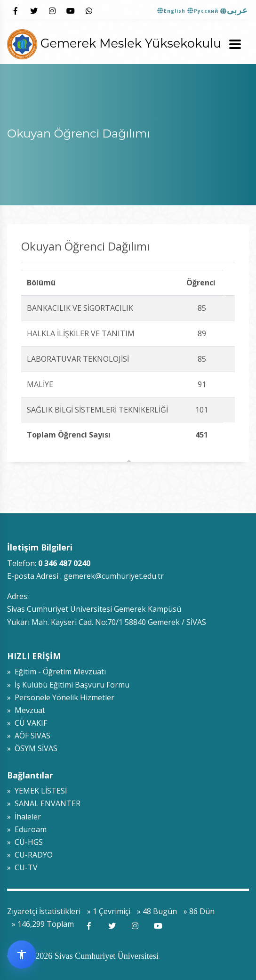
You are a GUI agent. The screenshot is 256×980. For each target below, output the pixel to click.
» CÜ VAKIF (27, 723)
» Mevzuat (26, 710)
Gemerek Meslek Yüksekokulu (114, 43)
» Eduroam (27, 829)
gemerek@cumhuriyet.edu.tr (114, 576)
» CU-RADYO (30, 855)
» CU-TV (22, 867)
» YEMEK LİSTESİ (37, 791)
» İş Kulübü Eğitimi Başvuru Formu (68, 685)
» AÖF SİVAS (29, 736)
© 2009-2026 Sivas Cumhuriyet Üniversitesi (83, 956)
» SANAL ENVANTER (44, 803)
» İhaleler (24, 817)
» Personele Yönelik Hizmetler (61, 697)
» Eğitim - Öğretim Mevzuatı (56, 672)
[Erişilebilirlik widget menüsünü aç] (22, 955)
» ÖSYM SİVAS (32, 748)
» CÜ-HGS (25, 842)
